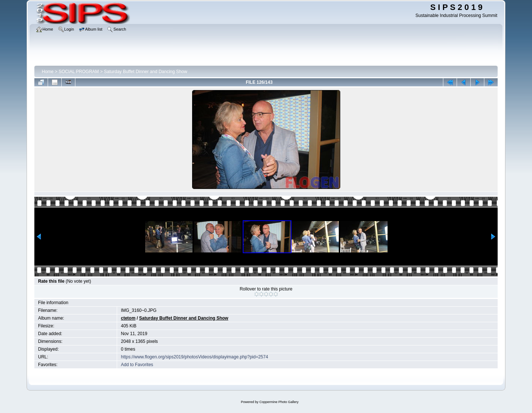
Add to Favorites (137, 365)
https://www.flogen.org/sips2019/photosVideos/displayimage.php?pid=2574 (194, 357)
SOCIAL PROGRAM (79, 72)
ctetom (128, 318)
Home (48, 72)
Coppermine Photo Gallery (279, 402)
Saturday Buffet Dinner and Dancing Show (145, 72)
